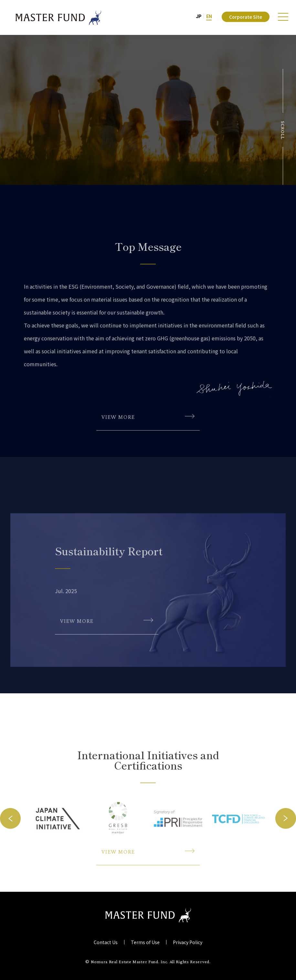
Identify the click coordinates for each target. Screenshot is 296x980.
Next (286, 863)
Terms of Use (145, 942)
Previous (10, 863)
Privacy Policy (188, 942)
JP (199, 16)
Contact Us (106, 942)
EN (209, 16)
